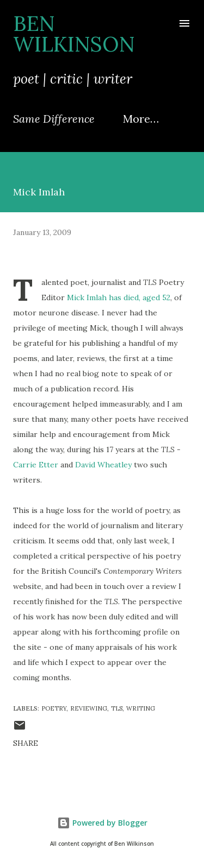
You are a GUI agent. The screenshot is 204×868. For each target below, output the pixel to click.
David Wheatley (103, 465)
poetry (54, 708)
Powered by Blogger (102, 823)
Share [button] (26, 743)
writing (141, 708)
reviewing (89, 708)
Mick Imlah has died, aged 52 (119, 297)
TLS (117, 708)
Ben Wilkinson (74, 34)
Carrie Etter (36, 465)
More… (141, 119)
